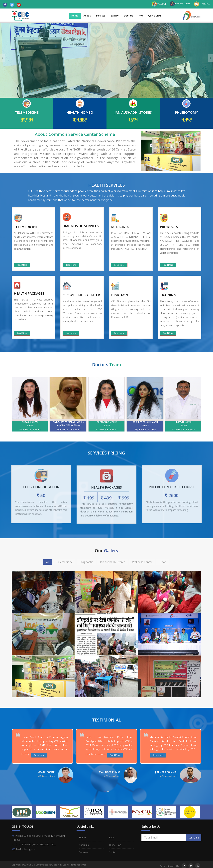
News (163, 562)
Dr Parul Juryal (51, 422)
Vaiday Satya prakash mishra (90, 422)
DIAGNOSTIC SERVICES (81, 226)
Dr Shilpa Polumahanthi (167, 422)
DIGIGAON (120, 295)
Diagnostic (86, 562)
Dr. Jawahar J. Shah (13, 422)
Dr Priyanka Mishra (128, 422)
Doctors (129, 16)
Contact (113, 851)
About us (84, 843)
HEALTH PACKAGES (29, 293)
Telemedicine (64, 562)
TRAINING (168, 295)
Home (75, 16)
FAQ (141, 16)
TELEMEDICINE (26, 227)
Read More (22, 265)
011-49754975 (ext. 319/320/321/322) (36, 843)
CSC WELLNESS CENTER (81, 295)
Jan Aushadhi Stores (113, 562)
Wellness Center (142, 562)
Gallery (115, 16)
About (87, 16)
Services (101, 16)
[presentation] (3, 58)
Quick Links (155, 16)
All (48, 562)
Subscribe (194, 836)
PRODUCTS (169, 227)
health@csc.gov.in (26, 848)
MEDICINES (120, 227)
